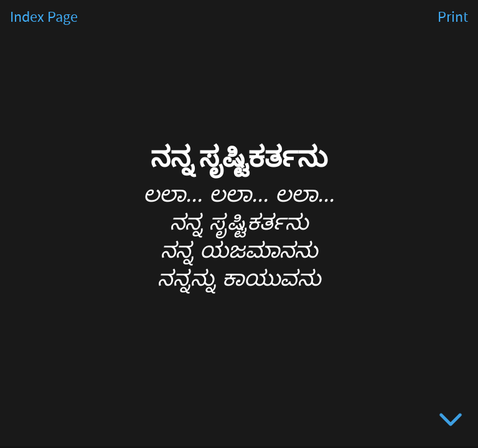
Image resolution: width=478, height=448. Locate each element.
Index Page (44, 17)
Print (453, 17)
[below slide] (451, 422)
